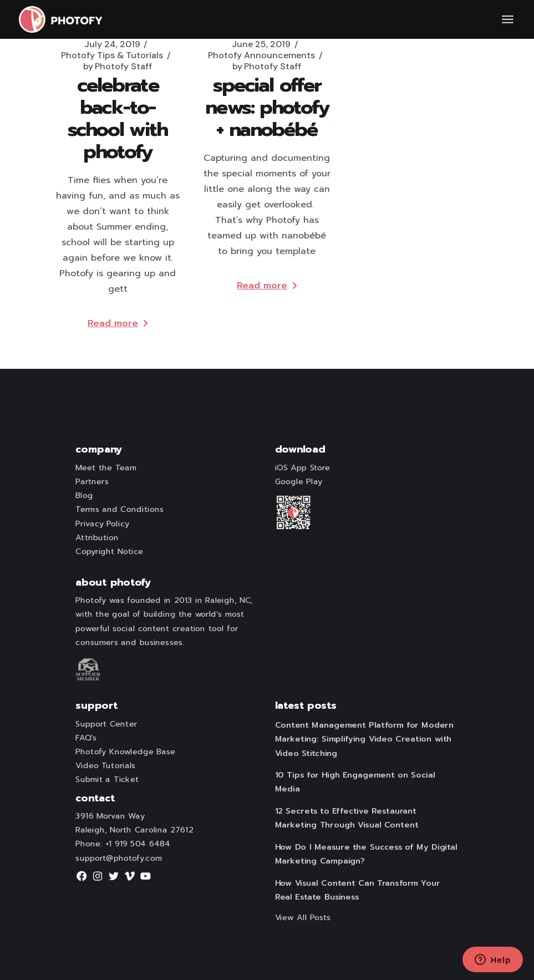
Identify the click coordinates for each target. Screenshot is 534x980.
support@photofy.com (119, 858)
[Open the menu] (508, 19)
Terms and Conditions (119, 510)
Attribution (97, 538)
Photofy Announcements (261, 55)
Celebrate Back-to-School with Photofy (118, 118)
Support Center (106, 724)
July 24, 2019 (112, 44)
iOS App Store (302, 468)
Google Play (298, 482)
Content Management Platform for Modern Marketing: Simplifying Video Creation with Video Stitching (364, 739)
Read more (118, 323)
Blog (84, 496)
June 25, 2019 (261, 44)
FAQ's (86, 738)
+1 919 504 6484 (137, 844)
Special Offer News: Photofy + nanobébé (267, 107)
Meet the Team (106, 468)
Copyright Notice (109, 552)
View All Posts (302, 917)
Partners (92, 482)
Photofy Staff (118, 67)
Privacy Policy (102, 524)
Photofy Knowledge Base (125, 752)
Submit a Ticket (107, 780)
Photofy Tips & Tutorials (112, 55)
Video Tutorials (105, 766)
